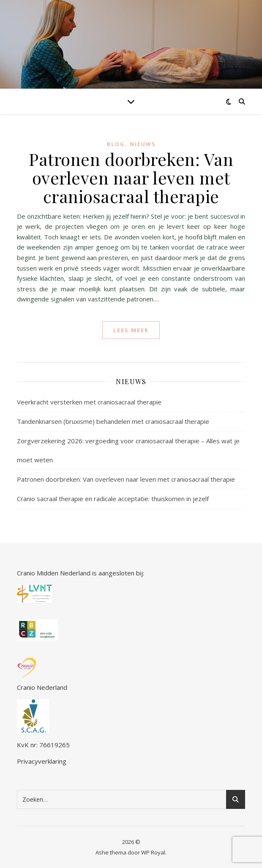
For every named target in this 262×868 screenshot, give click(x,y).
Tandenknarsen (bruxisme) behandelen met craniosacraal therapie (113, 421)
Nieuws (143, 144)
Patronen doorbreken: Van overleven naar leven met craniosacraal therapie (131, 178)
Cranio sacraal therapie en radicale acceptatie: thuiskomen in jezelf (113, 499)
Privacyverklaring (42, 761)
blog (116, 144)
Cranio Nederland (42, 675)
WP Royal (153, 852)
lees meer (131, 330)
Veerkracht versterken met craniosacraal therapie (89, 402)
